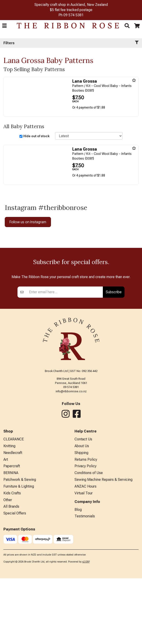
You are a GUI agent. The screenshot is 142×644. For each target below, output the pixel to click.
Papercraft (12, 532)
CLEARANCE (14, 505)
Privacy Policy (85, 532)
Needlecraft (13, 518)
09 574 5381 (73, 15)
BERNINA (11, 538)
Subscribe (114, 358)
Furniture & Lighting (19, 552)
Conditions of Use (89, 538)
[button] (4, 26)
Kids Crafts (12, 559)
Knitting (9, 512)
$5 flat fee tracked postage (71, 10)
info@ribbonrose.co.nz (71, 457)
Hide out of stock (36, 136)
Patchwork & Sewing (20, 545)
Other (8, 566)
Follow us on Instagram (28, 222)
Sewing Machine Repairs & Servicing (103, 545)
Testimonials (85, 582)
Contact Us (83, 505)
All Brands (11, 572)
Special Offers (15, 579)
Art (6, 525)
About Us (82, 512)
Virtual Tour (84, 559)
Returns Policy (86, 525)
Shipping (81, 518)
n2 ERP (86, 627)
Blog (78, 575)
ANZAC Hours (85, 552)
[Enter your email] (65, 358)
